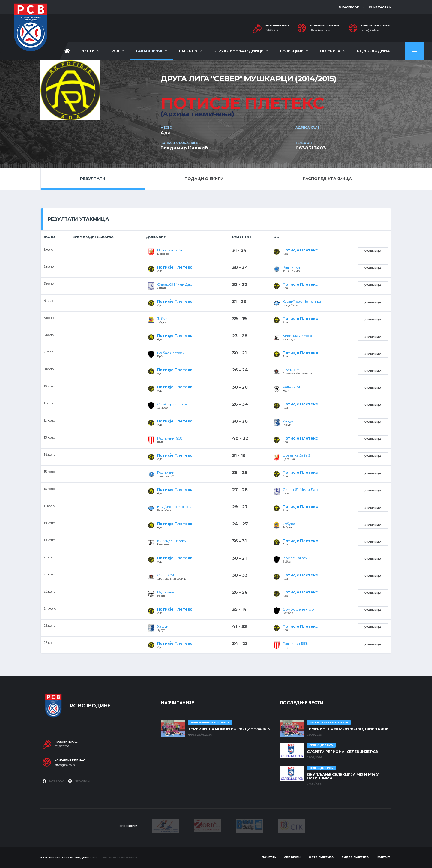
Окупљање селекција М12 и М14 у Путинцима (343, 776)
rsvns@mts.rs (370, 30)
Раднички (291, 267)
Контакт (383, 857)
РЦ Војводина (373, 51)
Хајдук (288, 421)
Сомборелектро (173, 404)
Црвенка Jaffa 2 (171, 250)
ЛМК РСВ (188, 51)
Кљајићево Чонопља (302, 301)
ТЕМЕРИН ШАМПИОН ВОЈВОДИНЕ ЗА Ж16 (229, 729)
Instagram (380, 7)
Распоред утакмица (327, 179)
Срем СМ (291, 370)
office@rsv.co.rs (320, 30)
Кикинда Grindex (297, 336)
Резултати (93, 179)
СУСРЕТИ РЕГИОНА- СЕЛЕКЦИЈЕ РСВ (342, 752)
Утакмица (373, 251)
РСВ (115, 51)
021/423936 (272, 30)
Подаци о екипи (204, 179)
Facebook (349, 7)
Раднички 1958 (170, 438)
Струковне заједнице (238, 51)
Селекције (292, 51)
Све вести (292, 857)
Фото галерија (321, 857)
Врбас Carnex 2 (171, 353)
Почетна (269, 857)
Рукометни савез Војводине (65, 857)
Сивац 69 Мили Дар (175, 284)
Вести (88, 51)
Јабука (163, 318)
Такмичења (149, 51)
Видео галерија (355, 857)
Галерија (330, 51)
